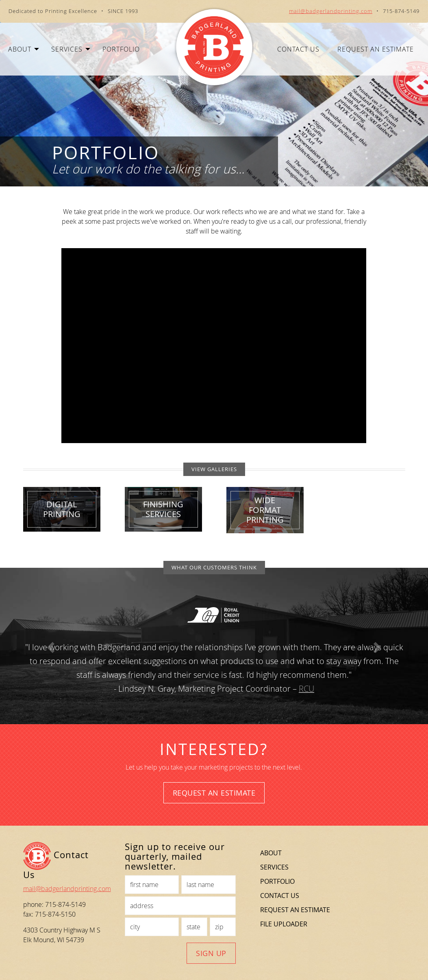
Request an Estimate (376, 49)
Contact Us (298, 49)
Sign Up (211, 953)
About (271, 853)
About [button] (24, 49)
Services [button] (71, 49)
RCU (306, 689)
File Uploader (284, 924)
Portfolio (121, 49)
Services (274, 867)
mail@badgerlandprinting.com (331, 11)
